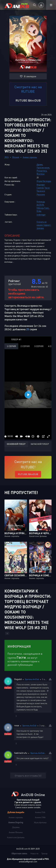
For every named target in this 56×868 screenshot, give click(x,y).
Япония (16, 157)
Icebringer (41, 215)
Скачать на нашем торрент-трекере (44, 225)
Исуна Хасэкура (44, 181)
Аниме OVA (40, 812)
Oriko (39, 211)
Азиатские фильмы (16, 837)
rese (17, 725)
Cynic (47, 208)
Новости (34, 853)
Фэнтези (41, 174)
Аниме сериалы (30, 157)
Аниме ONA (40, 817)
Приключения (43, 168)
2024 (7, 157)
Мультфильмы (40, 822)
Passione (41, 194)
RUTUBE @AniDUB (28, 100)
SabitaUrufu (21, 753)
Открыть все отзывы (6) (28, 776)
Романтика (42, 171)
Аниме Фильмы (16, 832)
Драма (40, 164)
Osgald (18, 679)
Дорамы (16, 827)
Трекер (44, 853)
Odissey (40, 208)
